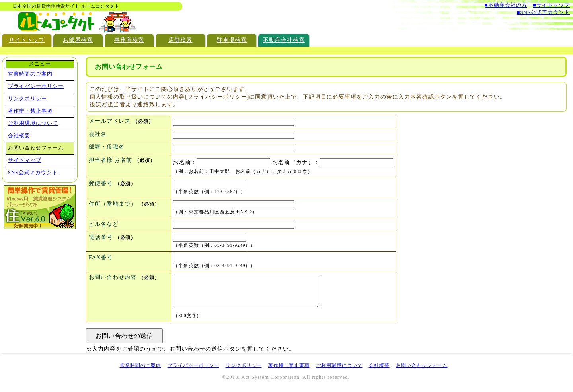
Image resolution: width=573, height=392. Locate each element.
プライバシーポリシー (36, 86)
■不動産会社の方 (506, 5)
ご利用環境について (33, 123)
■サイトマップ (551, 5)
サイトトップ (27, 40)
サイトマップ (25, 160)
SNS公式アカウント (33, 173)
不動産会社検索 (284, 40)
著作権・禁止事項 (30, 111)
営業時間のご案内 (30, 74)
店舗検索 (180, 40)
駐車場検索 (232, 40)
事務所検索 (129, 40)
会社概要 (19, 136)
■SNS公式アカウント (543, 12)
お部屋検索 (78, 40)
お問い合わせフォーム (422, 370)
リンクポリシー (27, 99)
